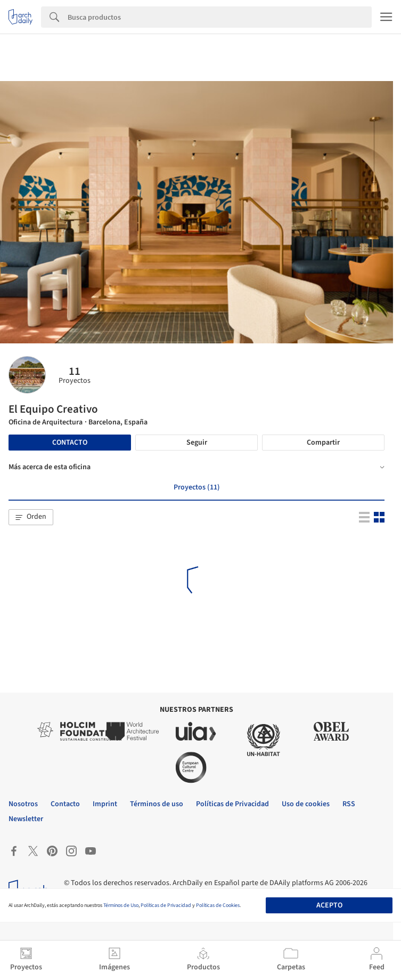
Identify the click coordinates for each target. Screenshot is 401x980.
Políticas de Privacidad (166, 905)
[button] (31, 517)
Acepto (329, 905)
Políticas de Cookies (218, 905)
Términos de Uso (121, 905)
